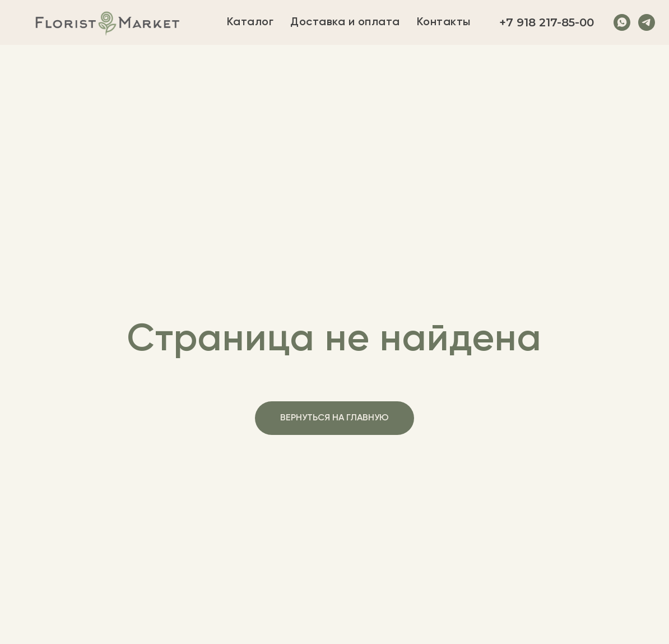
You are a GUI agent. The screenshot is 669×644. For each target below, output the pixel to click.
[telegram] (647, 22)
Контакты (444, 22)
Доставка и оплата (345, 22)
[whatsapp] (622, 22)
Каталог (250, 22)
